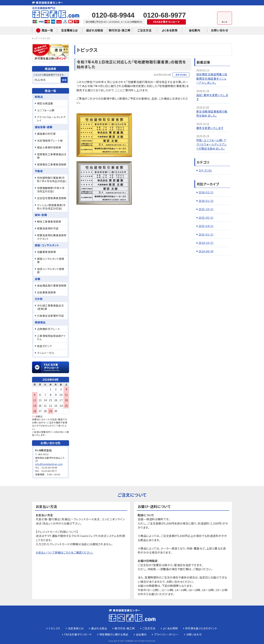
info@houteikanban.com (49, 464)
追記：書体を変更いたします (212, 97)
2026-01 (206, 201)
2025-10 (206, 209)
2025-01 (206, 234)
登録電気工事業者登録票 (52, 164)
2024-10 (206, 243)
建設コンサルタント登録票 (51, 260)
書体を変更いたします (210, 128)
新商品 (39, 97)
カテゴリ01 (205, 170)
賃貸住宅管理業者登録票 (52, 198)
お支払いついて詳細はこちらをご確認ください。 (65, 552)
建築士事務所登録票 (49, 147)
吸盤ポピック (45, 346)
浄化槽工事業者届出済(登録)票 (50, 307)
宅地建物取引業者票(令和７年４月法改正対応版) (52, 179)
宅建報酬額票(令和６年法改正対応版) (51, 190)
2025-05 (206, 218)
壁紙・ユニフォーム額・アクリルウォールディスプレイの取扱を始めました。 (211, 144)
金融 (37, 279)
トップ (35, 38)
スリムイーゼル (46, 353)
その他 (39, 299)
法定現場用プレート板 (50, 141)
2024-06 (206, 251)
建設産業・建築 (44, 127)
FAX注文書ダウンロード (166, 22)
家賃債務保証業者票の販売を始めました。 (212, 114)
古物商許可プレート (49, 329)
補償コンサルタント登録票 (51, 271)
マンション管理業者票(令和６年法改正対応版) (51, 207)
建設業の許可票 (46, 134)
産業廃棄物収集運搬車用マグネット (52, 237)
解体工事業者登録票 (49, 222)
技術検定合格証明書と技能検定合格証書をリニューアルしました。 (212, 78)
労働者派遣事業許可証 (50, 316)
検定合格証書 (45, 103)
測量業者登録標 (46, 252)
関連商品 (40, 322)
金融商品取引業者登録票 (52, 285)
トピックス (46, 38)
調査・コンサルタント (47, 245)
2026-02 (206, 192)
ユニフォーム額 (46, 110)
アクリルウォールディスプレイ (51, 119)
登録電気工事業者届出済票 (52, 156)
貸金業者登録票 (46, 292)
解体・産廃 (41, 215)
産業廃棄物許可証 (48, 228)
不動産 (39, 171)
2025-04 (206, 226)
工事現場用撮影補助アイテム (51, 337)
